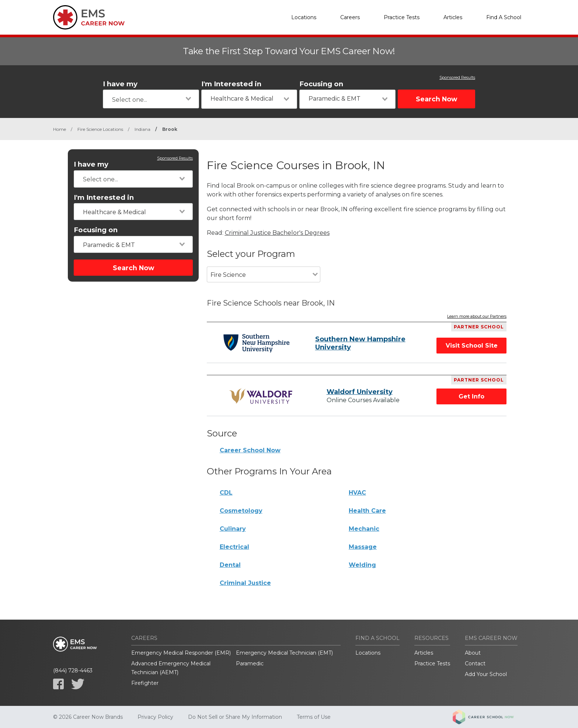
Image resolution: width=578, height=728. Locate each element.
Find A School (504, 17)
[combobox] (151, 99)
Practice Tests (402, 17)
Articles (453, 17)
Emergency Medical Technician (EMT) (284, 653)
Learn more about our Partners (477, 317)
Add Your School (486, 674)
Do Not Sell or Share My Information (235, 717)
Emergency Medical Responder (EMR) (181, 653)
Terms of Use (314, 717)
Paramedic (250, 663)
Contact (475, 663)
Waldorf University (360, 392)
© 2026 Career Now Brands (88, 717)
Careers (350, 17)
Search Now (436, 99)
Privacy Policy (155, 717)
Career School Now (250, 450)
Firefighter (145, 683)
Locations (304, 17)
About (473, 653)
